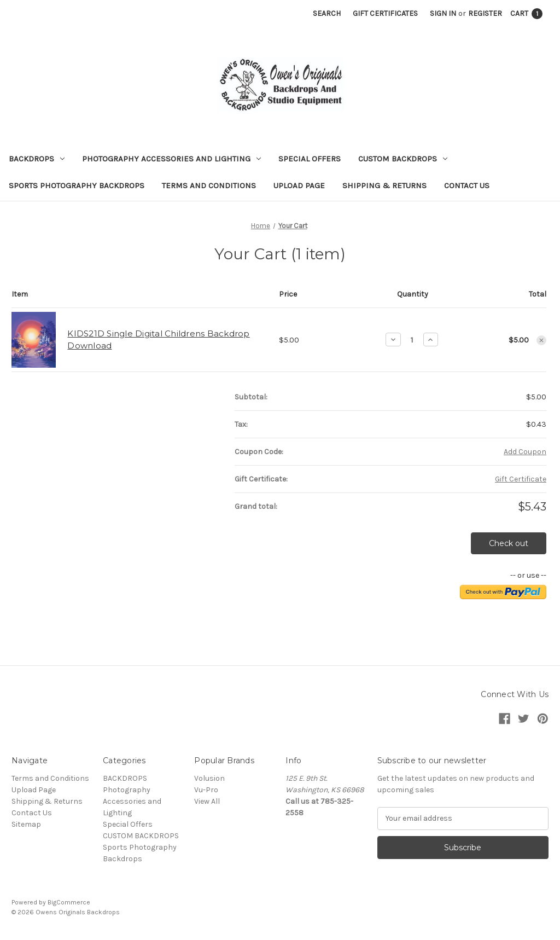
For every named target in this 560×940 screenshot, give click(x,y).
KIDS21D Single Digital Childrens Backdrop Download (158, 340)
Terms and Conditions (209, 185)
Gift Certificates (385, 13)
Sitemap (26, 824)
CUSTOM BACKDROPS (403, 159)
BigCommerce (69, 902)
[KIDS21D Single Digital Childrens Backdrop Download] (412, 340)
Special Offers (310, 159)
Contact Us (467, 185)
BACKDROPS (37, 159)
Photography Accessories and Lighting (171, 159)
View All (207, 801)
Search (327, 13)
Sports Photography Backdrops (77, 185)
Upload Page (299, 185)
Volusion (209, 778)
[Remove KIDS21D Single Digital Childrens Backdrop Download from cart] (541, 340)
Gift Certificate (521, 479)
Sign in (443, 13)
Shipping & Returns (384, 185)
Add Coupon (525, 452)
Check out (509, 543)
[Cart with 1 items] (526, 13)
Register (485, 13)
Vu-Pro (206, 790)
